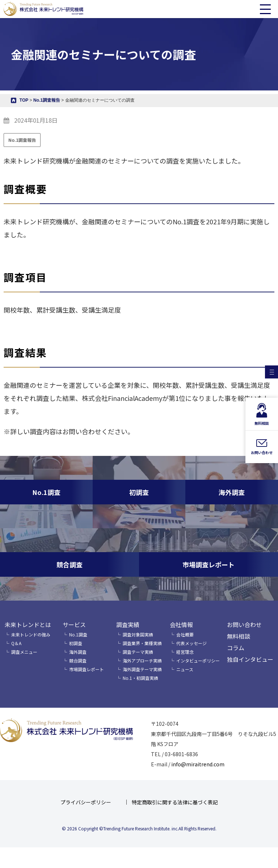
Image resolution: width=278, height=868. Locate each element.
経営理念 (185, 652)
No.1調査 (78, 634)
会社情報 (181, 624)
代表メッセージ (191, 643)
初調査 (76, 643)
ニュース (185, 669)
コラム (236, 648)
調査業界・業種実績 (142, 643)
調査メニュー (24, 652)
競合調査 (78, 660)
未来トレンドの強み (31, 634)
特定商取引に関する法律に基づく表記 (175, 802)
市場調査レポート (87, 669)
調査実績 (128, 624)
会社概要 (185, 634)
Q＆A (16, 643)
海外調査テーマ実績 (142, 669)
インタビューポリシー (198, 660)
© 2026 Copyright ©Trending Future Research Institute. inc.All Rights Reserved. (139, 828)
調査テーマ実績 (138, 652)
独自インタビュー (250, 659)
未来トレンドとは (28, 624)
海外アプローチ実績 (142, 660)
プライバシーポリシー (86, 802)
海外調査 (78, 652)
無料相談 (239, 636)
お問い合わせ (244, 624)
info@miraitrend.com (198, 764)
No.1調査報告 (22, 140)
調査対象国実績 (138, 634)
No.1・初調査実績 (140, 678)
